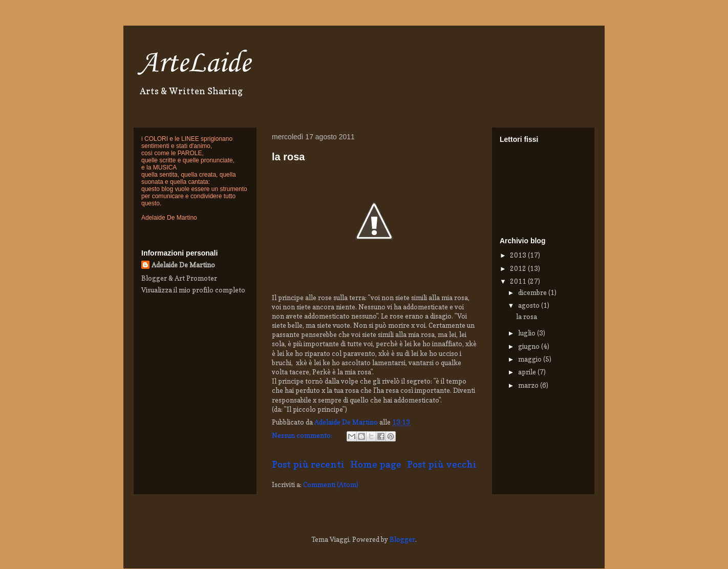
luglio (528, 333)
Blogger (402, 539)
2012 (519, 268)
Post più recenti (308, 464)
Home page (376, 464)
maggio (531, 359)
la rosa (288, 157)
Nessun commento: (303, 435)
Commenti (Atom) (331, 484)
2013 (519, 255)
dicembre (533, 292)
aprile (528, 372)
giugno (530, 346)
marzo (529, 385)
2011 (519, 281)
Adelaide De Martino (183, 265)
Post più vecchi (442, 464)
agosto (530, 305)
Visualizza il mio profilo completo (193, 290)
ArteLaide (195, 64)
